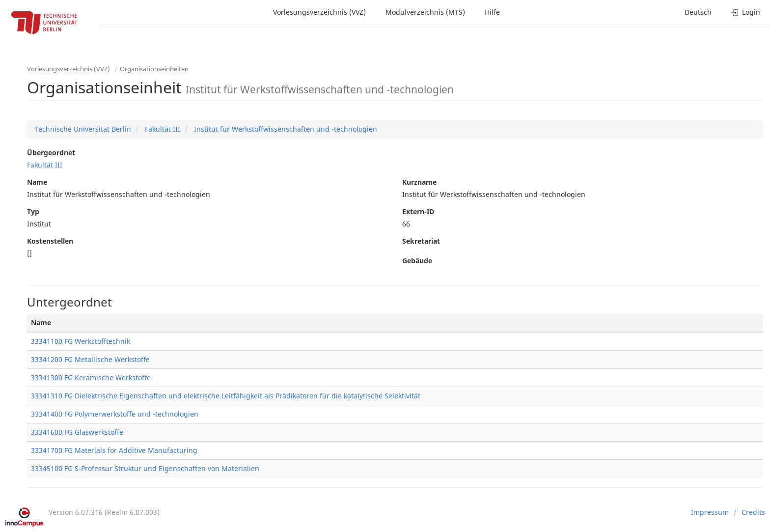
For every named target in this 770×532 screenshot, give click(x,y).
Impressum (710, 512)
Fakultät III (162, 129)
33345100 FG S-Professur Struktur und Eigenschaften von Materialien (145, 468)
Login (746, 12)
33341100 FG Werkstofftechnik (81, 341)
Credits (753, 512)
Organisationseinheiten (154, 69)
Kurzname (419, 182)
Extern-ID (418, 211)
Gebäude (417, 261)
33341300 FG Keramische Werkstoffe (91, 378)
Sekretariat (421, 241)
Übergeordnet (51, 153)
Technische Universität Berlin (83, 129)
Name (37, 182)
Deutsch (698, 12)
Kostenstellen (50, 241)
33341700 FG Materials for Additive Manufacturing (114, 450)
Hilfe (492, 12)
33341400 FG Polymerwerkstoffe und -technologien (115, 414)
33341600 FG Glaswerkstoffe (77, 432)
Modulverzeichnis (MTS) (425, 12)
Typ (33, 211)
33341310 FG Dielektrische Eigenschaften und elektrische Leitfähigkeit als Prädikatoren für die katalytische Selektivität (226, 396)
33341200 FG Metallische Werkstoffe (90, 359)
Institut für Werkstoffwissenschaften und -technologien (285, 129)
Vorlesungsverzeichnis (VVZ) (319, 12)
